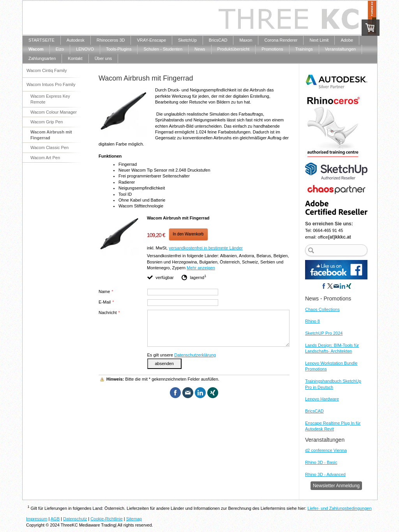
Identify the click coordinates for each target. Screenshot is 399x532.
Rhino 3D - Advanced (325, 474)
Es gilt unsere (182, 355)
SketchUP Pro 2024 (324, 333)
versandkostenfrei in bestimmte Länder (206, 248)
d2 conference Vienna (326, 450)
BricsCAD (314, 411)
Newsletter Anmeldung (336, 486)
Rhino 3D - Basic (321, 462)
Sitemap (134, 519)
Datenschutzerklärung (195, 355)
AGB (55, 519)
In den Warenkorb (188, 234)
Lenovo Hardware (322, 399)
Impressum (37, 519)
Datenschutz (75, 519)
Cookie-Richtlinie (107, 519)
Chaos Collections (322, 309)
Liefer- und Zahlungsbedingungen (340, 508)
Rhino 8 (312, 321)
